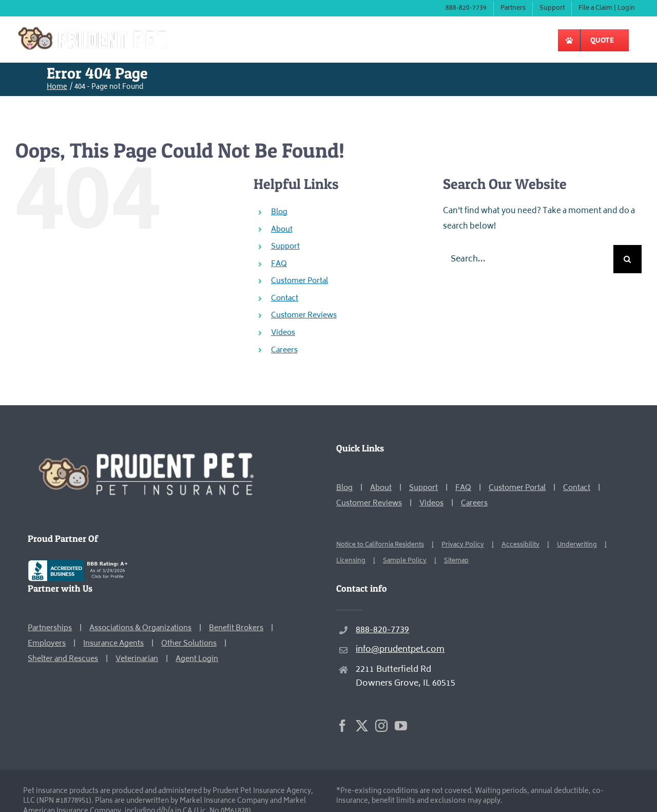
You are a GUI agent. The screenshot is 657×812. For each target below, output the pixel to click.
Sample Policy (405, 561)
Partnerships (50, 628)
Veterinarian (137, 659)
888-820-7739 (382, 630)
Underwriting (577, 545)
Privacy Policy (463, 545)
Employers (47, 644)
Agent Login (197, 659)
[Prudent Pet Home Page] (145, 449)
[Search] (627, 259)
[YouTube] (401, 726)
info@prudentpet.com (400, 650)
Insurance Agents (113, 644)
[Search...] (528, 259)
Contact (285, 299)
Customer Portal (299, 281)
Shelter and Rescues (63, 659)
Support (285, 247)
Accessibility (520, 545)
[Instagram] (381, 726)
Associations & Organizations (140, 628)
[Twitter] (362, 726)
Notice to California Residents (380, 545)
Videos (283, 333)
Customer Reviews (304, 316)
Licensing (351, 561)
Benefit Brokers (236, 628)
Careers (284, 351)
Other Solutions (189, 644)
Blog (279, 212)
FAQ (279, 264)
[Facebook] (342, 726)
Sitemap (456, 561)
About (282, 230)
